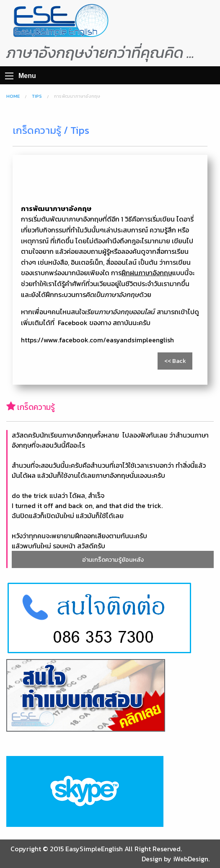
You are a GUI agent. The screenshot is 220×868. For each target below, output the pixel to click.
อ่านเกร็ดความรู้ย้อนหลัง (113, 560)
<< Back (175, 361)
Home (13, 96)
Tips (37, 96)
